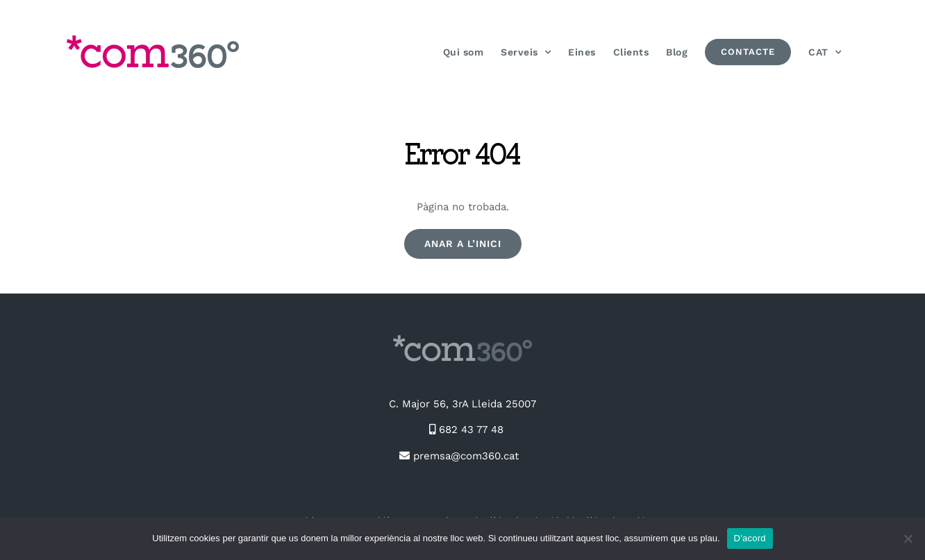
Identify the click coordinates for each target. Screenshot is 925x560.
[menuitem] (825, 52)
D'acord (750, 538)
